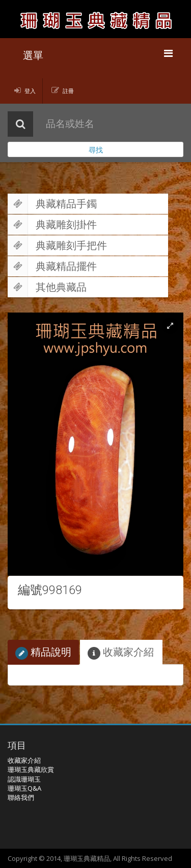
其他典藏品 (47, 287)
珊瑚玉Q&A (24, 788)
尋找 (96, 150)
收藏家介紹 (121, 652)
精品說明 (43, 652)
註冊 (68, 91)
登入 (30, 91)
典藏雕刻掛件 (52, 225)
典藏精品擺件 (52, 266)
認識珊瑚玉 (24, 779)
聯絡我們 (21, 797)
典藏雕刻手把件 (57, 245)
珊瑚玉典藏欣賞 (31, 769)
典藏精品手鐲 (52, 204)
